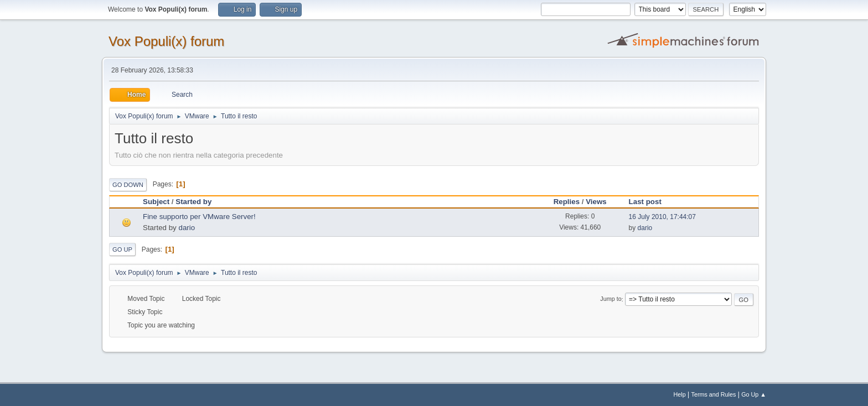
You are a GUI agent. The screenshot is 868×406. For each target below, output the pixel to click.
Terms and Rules (714, 394)
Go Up (122, 249)
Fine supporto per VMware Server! (199, 217)
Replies (567, 202)
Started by (193, 202)
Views (596, 202)
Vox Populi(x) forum (166, 41)
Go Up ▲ (754, 394)
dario (187, 228)
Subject (156, 202)
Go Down (128, 185)
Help (680, 394)
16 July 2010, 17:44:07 (662, 217)
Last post (650, 202)
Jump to (611, 299)
